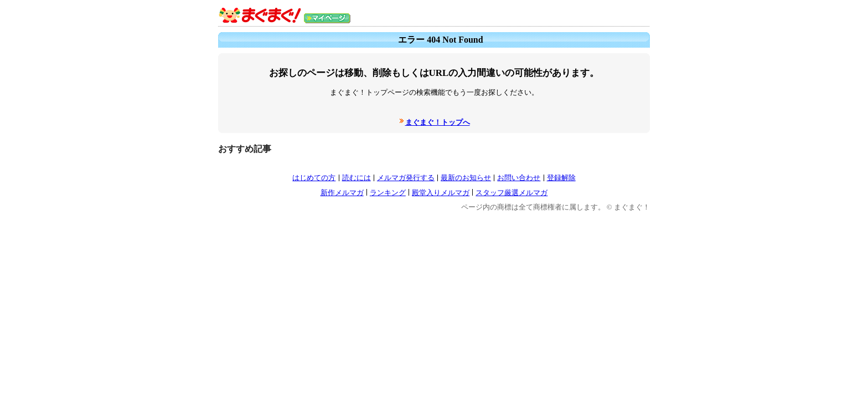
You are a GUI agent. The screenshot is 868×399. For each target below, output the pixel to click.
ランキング (388, 193)
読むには (356, 178)
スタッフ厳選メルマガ (512, 193)
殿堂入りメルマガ (441, 193)
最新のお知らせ (466, 178)
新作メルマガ (342, 193)
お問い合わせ (519, 178)
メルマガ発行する (406, 178)
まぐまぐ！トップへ (438, 122)
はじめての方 (314, 178)
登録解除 (561, 178)
